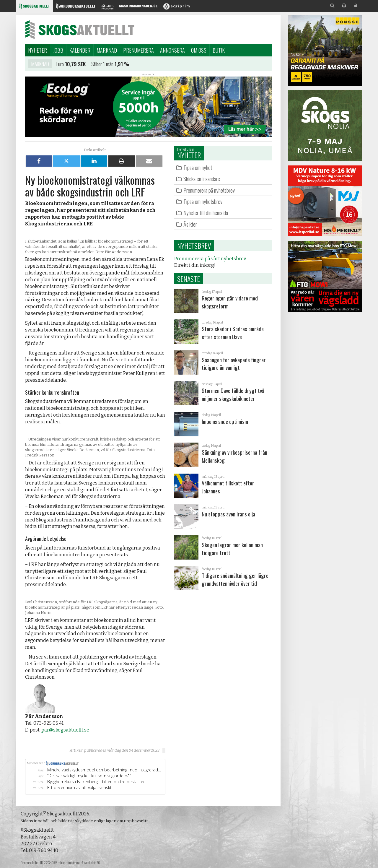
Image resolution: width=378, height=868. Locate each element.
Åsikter (190, 224)
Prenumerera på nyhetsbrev (209, 190)
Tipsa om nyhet (198, 167)
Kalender (80, 50)
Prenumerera (139, 50)
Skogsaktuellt (80, 30)
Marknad (107, 50)
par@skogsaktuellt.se (65, 730)
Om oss (199, 50)
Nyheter (38, 50)
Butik (219, 50)
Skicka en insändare (202, 179)
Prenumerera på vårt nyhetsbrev (210, 259)
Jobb (58, 50)
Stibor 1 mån (102, 64)
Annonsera (172, 50)
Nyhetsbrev (194, 246)
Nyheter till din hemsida (206, 213)
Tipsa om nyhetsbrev (203, 201)
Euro (60, 64)
